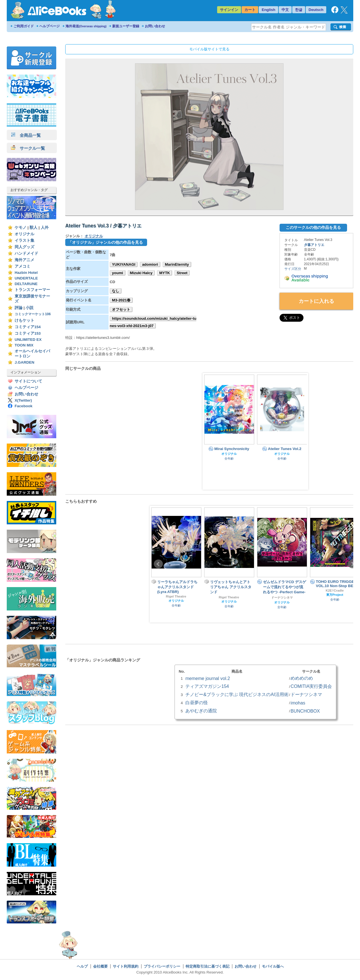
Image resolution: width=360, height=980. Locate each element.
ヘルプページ (49, 26)
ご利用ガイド (24, 26)
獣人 (33, 228)
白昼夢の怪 (197, 702)
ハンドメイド (26, 253)
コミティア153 (28, 333)
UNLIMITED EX (28, 340)
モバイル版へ (273, 966)
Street (182, 273)
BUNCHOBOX (305, 711)
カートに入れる (316, 301)
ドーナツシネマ (282, 598)
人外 (45, 228)
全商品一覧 (26, 135)
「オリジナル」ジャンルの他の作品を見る (105, 242)
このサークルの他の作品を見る (313, 227)
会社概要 (100, 966)
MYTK (165, 273)
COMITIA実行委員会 (311, 686)
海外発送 (86, 26)
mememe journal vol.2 (208, 678)
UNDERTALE (26, 278)
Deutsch (316, 10)
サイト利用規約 (126, 966)
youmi (118, 273)
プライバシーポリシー (162, 966)
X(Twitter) (23, 400)
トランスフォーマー (32, 290)
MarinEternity (177, 264)
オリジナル (24, 234)
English (268, 10)
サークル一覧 (28, 148)
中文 (285, 10)
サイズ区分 (293, 269)
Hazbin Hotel (26, 273)
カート (250, 10)
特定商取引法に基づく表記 (208, 966)
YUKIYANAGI (124, 264)
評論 (19, 308)
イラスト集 (24, 240)
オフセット (121, 309)
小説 (30, 308)
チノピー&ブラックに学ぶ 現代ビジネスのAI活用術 (237, 694)
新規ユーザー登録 (126, 26)
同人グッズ (24, 247)
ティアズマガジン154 (207, 686)
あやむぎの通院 (201, 711)
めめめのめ (302, 678)
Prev (158, 564)
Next (352, 564)
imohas (298, 703)
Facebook (23, 406)
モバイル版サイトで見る (209, 49)
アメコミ (22, 266)
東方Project (335, 595)
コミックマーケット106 (33, 314)
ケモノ (21, 228)
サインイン (229, 10)
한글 (299, 10)
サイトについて (28, 381)
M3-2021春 (121, 300)
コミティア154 (28, 327)
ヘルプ (82, 966)
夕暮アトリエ (314, 245)
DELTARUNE (26, 284)
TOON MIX (24, 345)
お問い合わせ (155, 26)
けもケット (24, 320)
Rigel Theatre (176, 596)
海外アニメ (24, 260)
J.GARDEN (24, 362)
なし (116, 291)
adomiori (150, 264)
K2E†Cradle (335, 590)
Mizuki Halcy (141, 273)
